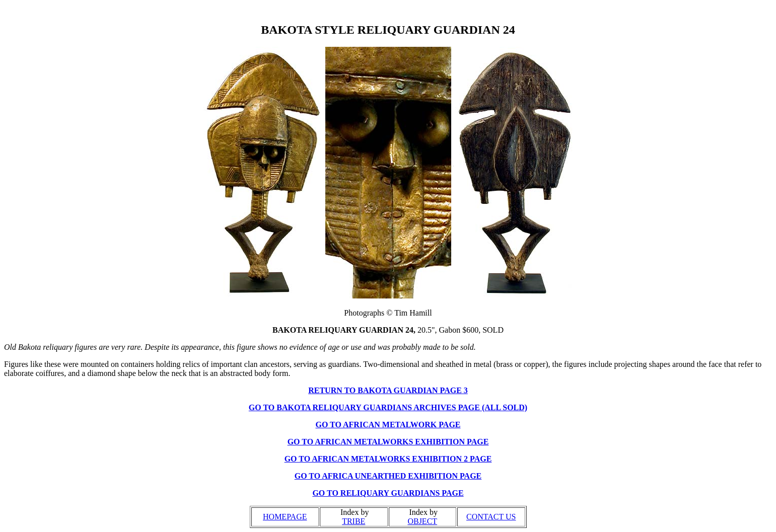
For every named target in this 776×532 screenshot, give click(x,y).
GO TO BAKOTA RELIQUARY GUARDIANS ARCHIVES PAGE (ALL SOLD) (388, 407)
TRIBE (354, 521)
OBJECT (422, 521)
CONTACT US (491, 517)
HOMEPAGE (285, 517)
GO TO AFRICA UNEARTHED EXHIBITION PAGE (388, 476)
